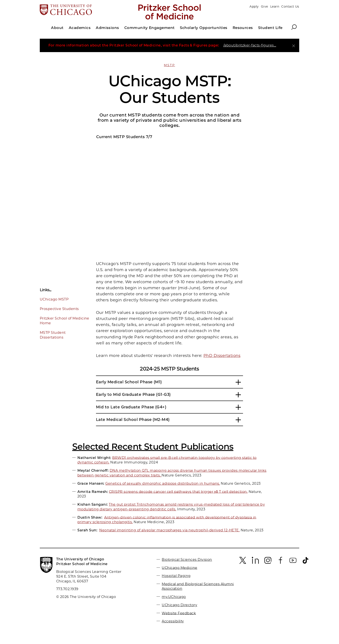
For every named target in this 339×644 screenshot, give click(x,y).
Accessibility (173, 621)
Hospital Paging (176, 576)
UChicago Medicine (179, 568)
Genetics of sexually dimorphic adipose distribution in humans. (163, 483)
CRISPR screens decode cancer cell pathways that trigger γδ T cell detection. (178, 491)
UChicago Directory (179, 605)
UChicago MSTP (54, 299)
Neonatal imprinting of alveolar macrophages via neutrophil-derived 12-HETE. (169, 530)
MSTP (169, 65)
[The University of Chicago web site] (82, 10)
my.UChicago (174, 597)
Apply (254, 6)
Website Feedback (179, 613)
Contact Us (290, 6)
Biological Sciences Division (187, 560)
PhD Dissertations (222, 356)
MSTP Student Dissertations (53, 335)
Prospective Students (59, 309)
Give (265, 6)
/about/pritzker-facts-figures (250, 45)
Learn (275, 6)
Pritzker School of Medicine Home (65, 321)
